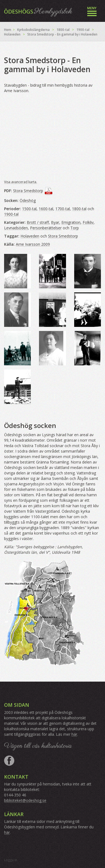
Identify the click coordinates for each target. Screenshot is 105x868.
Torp (75, 228)
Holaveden (12, 34)
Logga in (11, 860)
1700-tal (63, 209)
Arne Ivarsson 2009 (33, 244)
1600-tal (46, 209)
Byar (55, 222)
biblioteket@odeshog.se (25, 800)
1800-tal (63, 30)
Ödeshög (28, 200)
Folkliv (88, 222)
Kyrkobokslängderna (33, 30)
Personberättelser (46, 228)
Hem (8, 30)
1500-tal (29, 209)
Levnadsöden (16, 228)
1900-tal (83, 30)
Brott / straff (38, 222)
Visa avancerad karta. (21, 182)
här (74, 734)
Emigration (71, 222)
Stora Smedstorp (28, 191)
